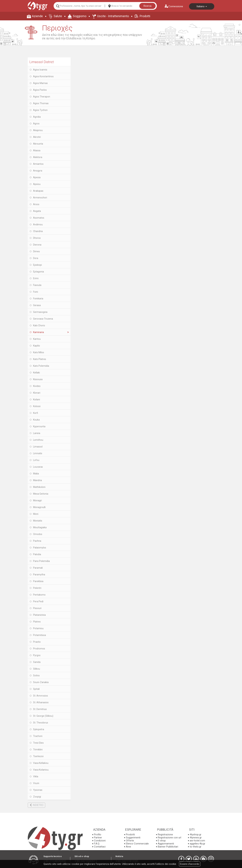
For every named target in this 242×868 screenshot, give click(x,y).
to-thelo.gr (196, 847)
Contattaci (100, 847)
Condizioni (100, 841)
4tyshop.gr (196, 835)
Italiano (202, 6)
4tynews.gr (196, 838)
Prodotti (145, 16)
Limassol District (42, 62)
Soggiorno (80, 16)
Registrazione (165, 835)
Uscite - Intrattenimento (113, 16)
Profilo (98, 835)
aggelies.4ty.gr (197, 844)
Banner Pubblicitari (168, 847)
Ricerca (147, 6)
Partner (98, 838)
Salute (58, 16)
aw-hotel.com (197, 841)
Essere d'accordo (190, 864)
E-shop (162, 841)
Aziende (37, 16)
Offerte (130, 841)
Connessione (176, 6)
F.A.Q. (97, 844)
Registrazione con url (169, 838)
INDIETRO (38, 805)
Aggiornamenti (166, 844)
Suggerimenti (133, 838)
